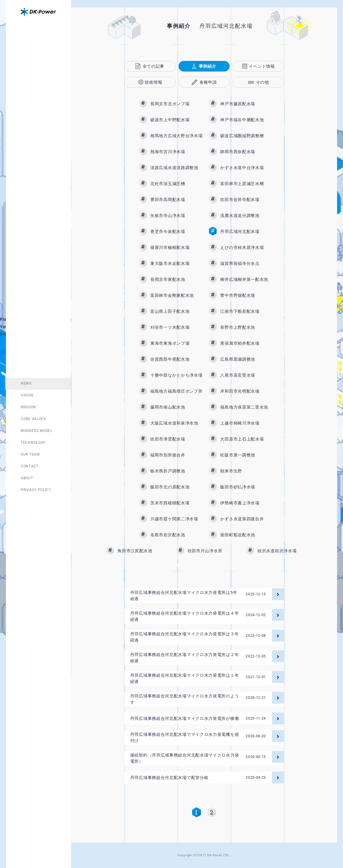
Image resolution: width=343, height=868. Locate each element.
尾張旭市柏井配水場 (246, 343)
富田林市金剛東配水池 (176, 295)
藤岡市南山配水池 (176, 407)
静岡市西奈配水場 (246, 152)
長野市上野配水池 (246, 327)
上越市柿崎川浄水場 (246, 423)
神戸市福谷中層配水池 (246, 120)
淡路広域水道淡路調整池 (176, 168)
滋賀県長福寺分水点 (246, 263)
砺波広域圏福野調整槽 (246, 136)
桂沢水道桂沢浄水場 (281, 551)
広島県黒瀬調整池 (246, 359)
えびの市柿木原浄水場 (246, 247)
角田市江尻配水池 (144, 551)
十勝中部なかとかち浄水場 (176, 375)
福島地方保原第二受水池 (246, 407)
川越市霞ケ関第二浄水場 (176, 519)
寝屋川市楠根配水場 (176, 247)
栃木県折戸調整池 (176, 471)
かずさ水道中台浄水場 (246, 168)
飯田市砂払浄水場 (246, 487)
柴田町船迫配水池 (246, 535)
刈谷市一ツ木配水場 (176, 327)
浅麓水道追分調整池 (246, 216)
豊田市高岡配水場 (176, 200)
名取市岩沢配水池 (176, 535)
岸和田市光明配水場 (246, 391)
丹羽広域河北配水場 (246, 231)
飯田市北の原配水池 (176, 487)
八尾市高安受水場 (246, 375)
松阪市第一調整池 (246, 455)
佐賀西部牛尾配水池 (176, 359)
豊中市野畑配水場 (246, 295)
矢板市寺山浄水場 (176, 216)
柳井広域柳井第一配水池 (246, 279)
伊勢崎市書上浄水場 (246, 503)
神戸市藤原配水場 (246, 104)
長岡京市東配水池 (176, 279)
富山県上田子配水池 (176, 311)
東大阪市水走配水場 (176, 263)
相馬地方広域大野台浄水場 (176, 136)
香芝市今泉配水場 (176, 231)
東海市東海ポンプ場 (176, 343)
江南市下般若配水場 (246, 311)
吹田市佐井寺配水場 (246, 200)
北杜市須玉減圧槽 (176, 184)
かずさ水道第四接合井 (246, 519)
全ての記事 (154, 66)
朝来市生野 (246, 471)
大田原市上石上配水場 (246, 439)
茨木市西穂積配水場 (176, 503)
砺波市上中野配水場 (176, 120)
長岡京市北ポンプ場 (176, 104)
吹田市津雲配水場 (176, 439)
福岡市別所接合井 (176, 455)
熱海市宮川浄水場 (176, 152)
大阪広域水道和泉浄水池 (176, 423)
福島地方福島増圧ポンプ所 (176, 391)
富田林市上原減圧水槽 (246, 184)
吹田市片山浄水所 (214, 551)
